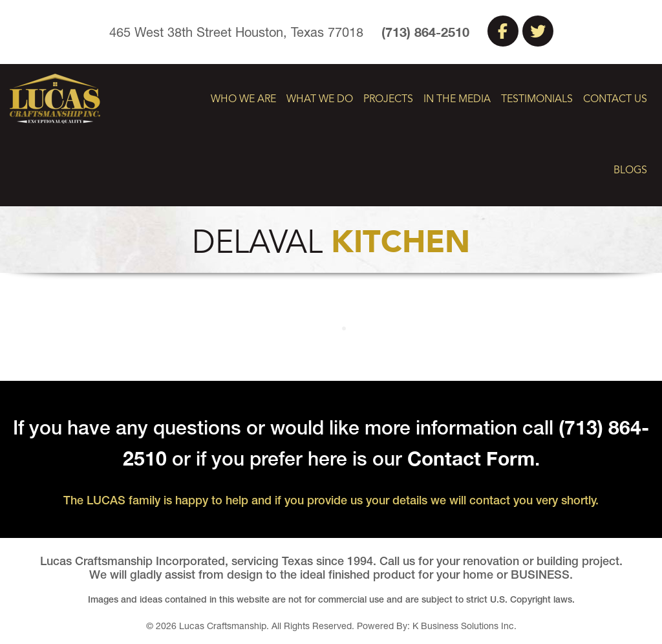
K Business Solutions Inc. (464, 626)
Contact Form (471, 458)
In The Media (457, 100)
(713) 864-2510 (425, 32)
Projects (388, 100)
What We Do (320, 100)
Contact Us (615, 100)
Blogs (630, 171)
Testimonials (537, 100)
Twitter (538, 31)
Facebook (503, 31)
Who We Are (243, 100)
